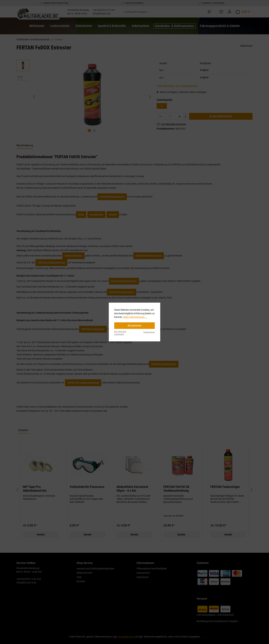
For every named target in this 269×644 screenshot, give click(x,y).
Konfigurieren (149, 332)
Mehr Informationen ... (135, 317)
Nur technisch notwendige (120, 333)
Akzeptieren (134, 326)
